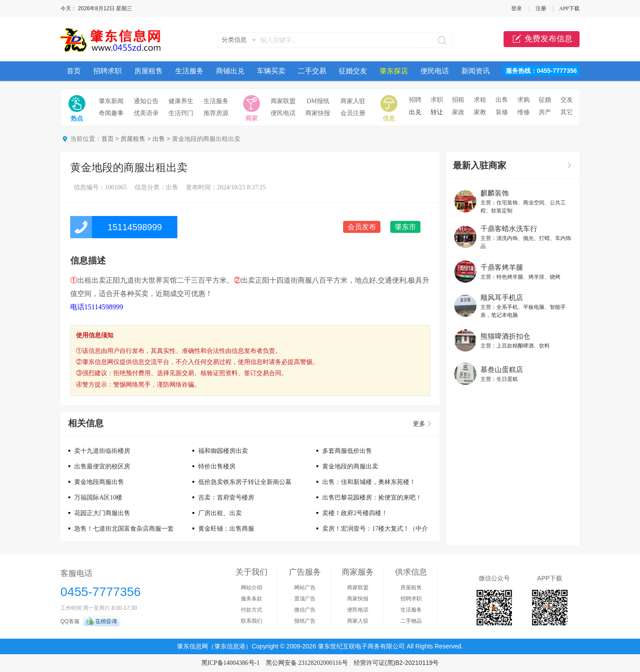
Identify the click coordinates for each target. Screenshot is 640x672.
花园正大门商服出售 (102, 513)
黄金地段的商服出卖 (350, 466)
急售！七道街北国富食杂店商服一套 (124, 529)
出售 (502, 100)
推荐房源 (216, 113)
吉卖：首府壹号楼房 (226, 498)
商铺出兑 (230, 71)
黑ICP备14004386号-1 (230, 663)
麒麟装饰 (495, 193)
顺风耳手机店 (502, 298)
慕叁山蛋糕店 (502, 370)
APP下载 (569, 8)
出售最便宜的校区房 (102, 466)
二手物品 (411, 621)
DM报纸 (318, 101)
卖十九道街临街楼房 (102, 451)
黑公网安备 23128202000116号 (307, 663)
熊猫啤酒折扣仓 (505, 336)
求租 (480, 100)
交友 (567, 100)
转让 (437, 112)
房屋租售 (148, 71)
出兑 (415, 112)
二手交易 (312, 71)
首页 (74, 71)
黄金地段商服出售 (99, 482)
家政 (458, 112)
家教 (480, 112)
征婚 (545, 100)
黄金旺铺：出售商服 (226, 529)
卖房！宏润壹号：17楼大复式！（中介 (375, 529)
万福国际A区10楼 (98, 498)
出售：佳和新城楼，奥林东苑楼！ (369, 482)
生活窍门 (181, 113)
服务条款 (252, 599)
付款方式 (252, 610)
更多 (419, 424)
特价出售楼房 (217, 466)
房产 (545, 112)
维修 (524, 112)
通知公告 (146, 101)
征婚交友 (353, 71)
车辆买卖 (271, 71)
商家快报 (318, 113)
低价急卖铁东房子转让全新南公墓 (245, 482)
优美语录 (146, 113)
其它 (567, 112)
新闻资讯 (476, 71)
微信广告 (305, 610)
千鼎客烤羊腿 (502, 267)
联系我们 (252, 621)
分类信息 (234, 40)
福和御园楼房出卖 (223, 451)
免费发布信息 (542, 39)
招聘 (415, 100)
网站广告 (305, 588)
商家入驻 (353, 101)
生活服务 (189, 71)
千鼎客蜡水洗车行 (509, 229)
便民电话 (435, 71)
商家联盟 (283, 101)
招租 (458, 100)
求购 (524, 100)
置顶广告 (305, 599)
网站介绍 (252, 588)
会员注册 (353, 113)
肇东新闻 (111, 101)
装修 (502, 112)
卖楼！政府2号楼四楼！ (355, 513)
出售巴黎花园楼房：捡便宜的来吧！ (372, 498)
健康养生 (181, 101)
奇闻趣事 (111, 113)
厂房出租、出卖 (220, 513)
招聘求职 (108, 71)
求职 (437, 100)
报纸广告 (305, 621)
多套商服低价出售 (347, 451)
